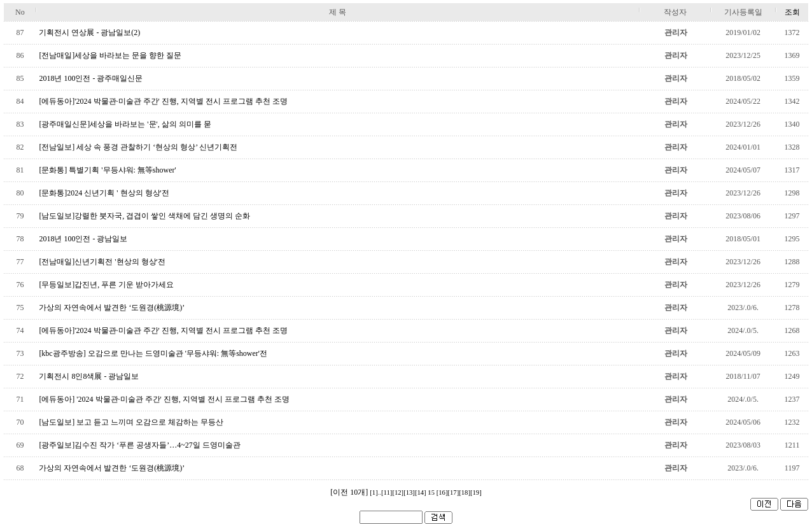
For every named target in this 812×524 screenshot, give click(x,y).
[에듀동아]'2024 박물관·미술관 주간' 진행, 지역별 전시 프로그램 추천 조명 (163, 101)
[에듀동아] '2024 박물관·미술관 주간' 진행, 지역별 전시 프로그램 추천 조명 (164, 399)
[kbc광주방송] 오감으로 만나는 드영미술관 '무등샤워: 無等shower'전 (153, 353)
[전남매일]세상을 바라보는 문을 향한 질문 (110, 55)
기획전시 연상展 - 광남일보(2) (89, 32)
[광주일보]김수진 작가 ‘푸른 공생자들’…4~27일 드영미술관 (139, 445)
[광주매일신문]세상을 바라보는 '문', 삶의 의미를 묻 (125, 124)
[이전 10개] (349, 492)
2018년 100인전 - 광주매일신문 (91, 78)
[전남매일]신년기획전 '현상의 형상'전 (102, 262)
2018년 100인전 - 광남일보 (83, 239)
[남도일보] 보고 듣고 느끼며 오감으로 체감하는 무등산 (131, 422)
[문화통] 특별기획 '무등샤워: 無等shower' (107, 170)
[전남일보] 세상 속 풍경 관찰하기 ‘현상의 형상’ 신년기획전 (138, 147)
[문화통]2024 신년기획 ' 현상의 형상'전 (104, 193)
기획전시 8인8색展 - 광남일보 (89, 376)
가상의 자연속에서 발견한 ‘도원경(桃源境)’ (112, 308)
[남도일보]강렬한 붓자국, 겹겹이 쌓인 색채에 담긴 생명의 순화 (144, 216)
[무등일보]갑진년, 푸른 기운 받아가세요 (106, 285)
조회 (792, 12)
